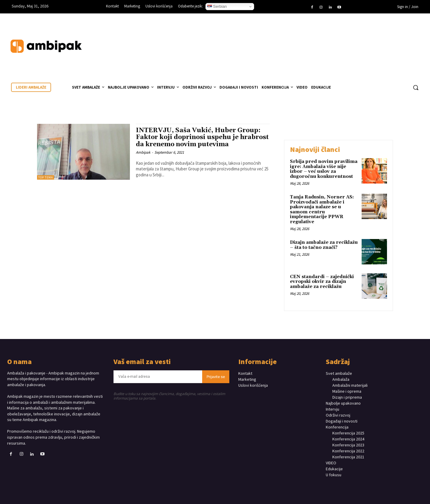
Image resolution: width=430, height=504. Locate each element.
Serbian (217, 7)
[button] (416, 87)
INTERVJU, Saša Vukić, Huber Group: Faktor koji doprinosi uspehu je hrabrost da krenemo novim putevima (202, 137)
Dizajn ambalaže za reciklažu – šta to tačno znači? (324, 245)
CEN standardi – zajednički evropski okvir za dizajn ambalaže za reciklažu (322, 282)
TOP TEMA (46, 177)
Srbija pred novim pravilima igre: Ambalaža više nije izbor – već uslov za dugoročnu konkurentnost (324, 169)
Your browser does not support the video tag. (378, 40)
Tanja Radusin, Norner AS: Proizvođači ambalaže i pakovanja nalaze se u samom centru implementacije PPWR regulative (322, 209)
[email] (158, 377)
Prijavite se (216, 377)
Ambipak (143, 152)
